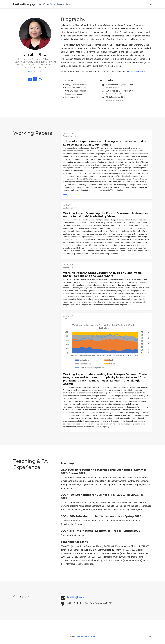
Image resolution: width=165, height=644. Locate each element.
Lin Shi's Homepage (25, 4)
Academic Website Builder (86, 636)
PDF (65, 196)
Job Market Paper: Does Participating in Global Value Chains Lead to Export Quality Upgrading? (105, 143)
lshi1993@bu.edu (136, 72)
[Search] (151, 4)
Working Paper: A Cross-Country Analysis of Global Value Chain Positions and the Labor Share (102, 274)
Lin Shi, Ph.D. (68, 133)
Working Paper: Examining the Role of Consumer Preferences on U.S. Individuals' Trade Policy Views (106, 215)
